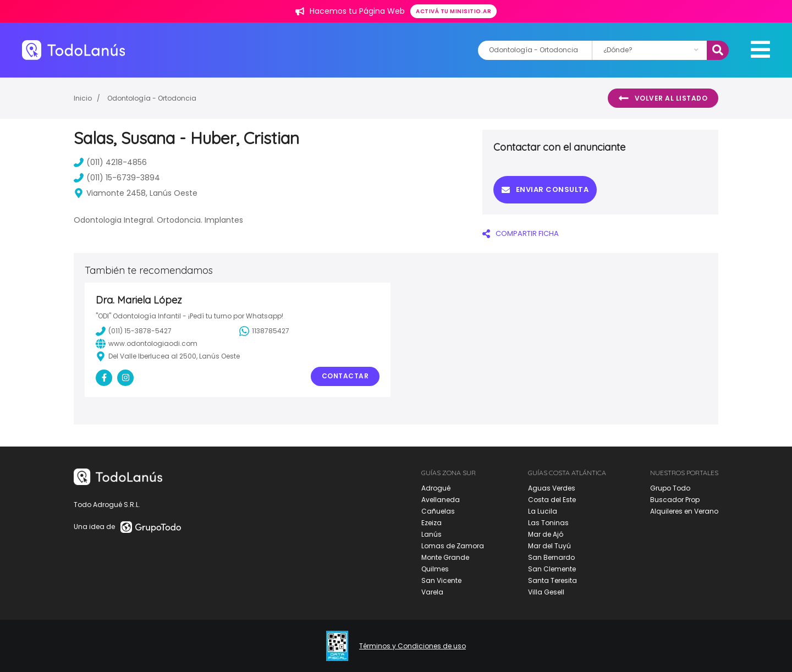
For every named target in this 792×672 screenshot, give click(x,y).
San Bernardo (551, 557)
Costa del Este (552, 500)
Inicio (83, 98)
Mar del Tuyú (549, 546)
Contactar (345, 376)
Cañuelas (438, 511)
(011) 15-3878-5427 (134, 331)
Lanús (431, 534)
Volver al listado (663, 98)
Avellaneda (441, 500)
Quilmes (435, 569)
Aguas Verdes (552, 488)
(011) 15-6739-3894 (117, 178)
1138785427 (264, 331)
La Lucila (543, 511)
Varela (432, 592)
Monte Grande (445, 557)
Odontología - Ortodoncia (152, 98)
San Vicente (441, 580)
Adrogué (436, 488)
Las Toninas (548, 523)
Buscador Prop (675, 500)
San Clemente (552, 569)
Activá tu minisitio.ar (453, 11)
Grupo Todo (670, 488)
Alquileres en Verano (684, 511)
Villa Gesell (546, 592)
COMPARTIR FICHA (521, 233)
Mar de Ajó (546, 534)
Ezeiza (431, 523)
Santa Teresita (552, 580)
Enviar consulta (545, 189)
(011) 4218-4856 (110, 162)
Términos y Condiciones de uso (413, 646)
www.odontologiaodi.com (147, 344)
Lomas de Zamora (453, 546)
